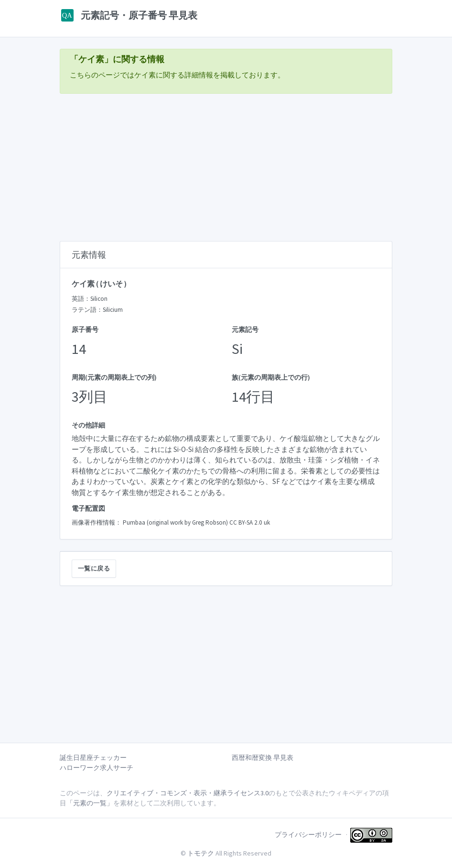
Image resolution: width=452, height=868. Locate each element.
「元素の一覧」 (90, 803)
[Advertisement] (226, 168)
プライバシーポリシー (308, 835)
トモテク (201, 853)
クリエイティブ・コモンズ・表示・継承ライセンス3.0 (188, 793)
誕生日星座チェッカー (93, 758)
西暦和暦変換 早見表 (263, 758)
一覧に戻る (94, 568)
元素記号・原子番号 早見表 (129, 15)
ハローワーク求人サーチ (97, 768)
